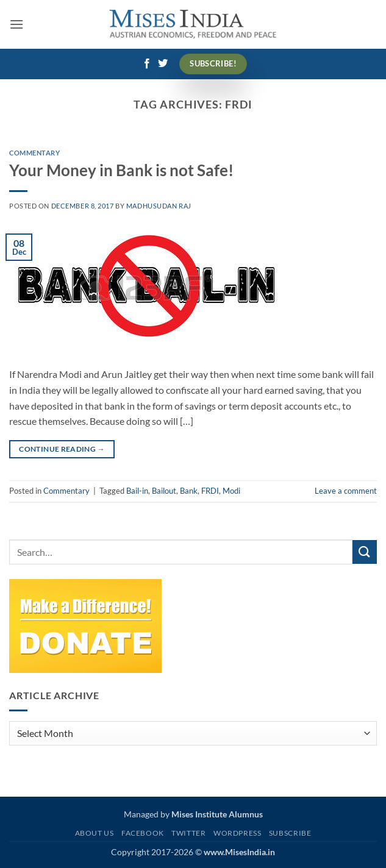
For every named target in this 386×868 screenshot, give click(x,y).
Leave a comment (346, 491)
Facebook (143, 833)
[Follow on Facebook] (147, 64)
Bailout (164, 491)
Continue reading (62, 449)
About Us (95, 833)
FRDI (210, 491)
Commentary (35, 153)
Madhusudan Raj (159, 206)
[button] (16, 24)
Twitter (188, 833)
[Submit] (365, 552)
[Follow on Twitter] (163, 64)
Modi (231, 491)
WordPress (238, 833)
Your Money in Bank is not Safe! (121, 170)
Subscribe (290, 833)
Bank (189, 491)
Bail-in (137, 491)
